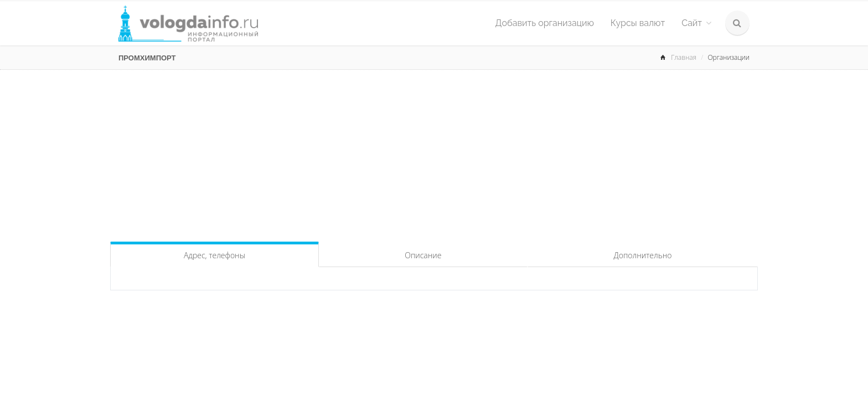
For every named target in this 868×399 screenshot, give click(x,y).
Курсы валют (638, 23)
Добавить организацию (545, 23)
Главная (684, 57)
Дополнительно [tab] (643, 255)
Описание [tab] (423, 255)
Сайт (696, 23)
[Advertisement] (434, 153)
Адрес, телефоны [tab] (215, 255)
